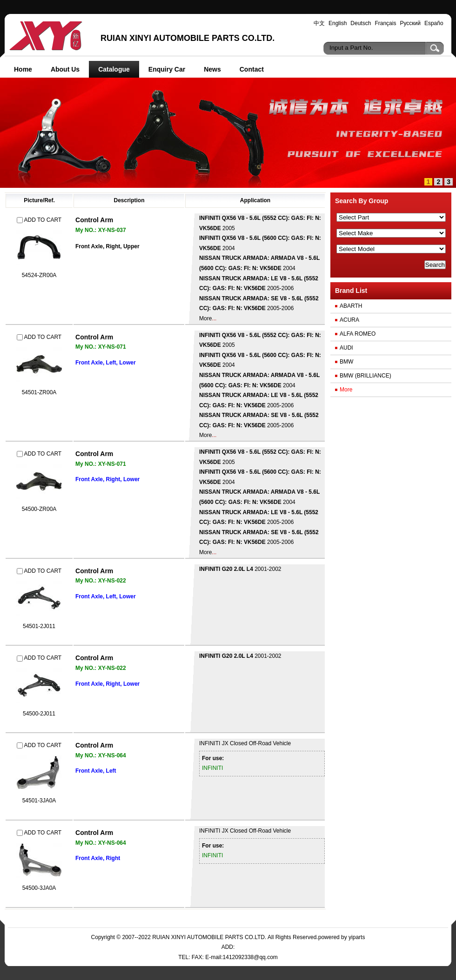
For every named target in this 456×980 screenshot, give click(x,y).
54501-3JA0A (39, 801)
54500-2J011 (39, 714)
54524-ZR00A (39, 275)
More (205, 318)
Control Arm (94, 220)
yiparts (357, 937)
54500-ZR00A (39, 509)
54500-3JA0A (39, 888)
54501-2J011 (39, 626)
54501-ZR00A (39, 392)
